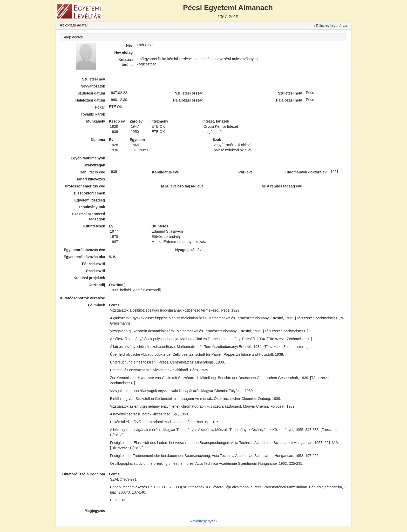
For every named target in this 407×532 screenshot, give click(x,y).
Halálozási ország (188, 100)
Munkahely (96, 121)
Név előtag (124, 52)
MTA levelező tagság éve (182, 186)
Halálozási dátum (90, 100)
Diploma (98, 140)
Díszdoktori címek (90, 193)
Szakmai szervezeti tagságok (89, 217)
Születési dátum (91, 93)
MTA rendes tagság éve (282, 186)
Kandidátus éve (165, 172)
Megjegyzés (95, 511)
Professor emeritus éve (85, 186)
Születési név (94, 79)
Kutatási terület (126, 62)
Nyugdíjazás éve (189, 250)
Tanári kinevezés (91, 179)
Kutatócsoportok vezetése (82, 298)
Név (130, 45)
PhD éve (245, 172)
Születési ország (189, 93)
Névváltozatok (93, 86)
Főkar (100, 107)
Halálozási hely (289, 100)
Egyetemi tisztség (90, 200)
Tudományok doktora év (306, 172)
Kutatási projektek (89, 278)
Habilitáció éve (92, 172)
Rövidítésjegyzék (203, 521)
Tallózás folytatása (330, 26)
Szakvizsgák (94, 165)
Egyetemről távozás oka (84, 257)
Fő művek (96, 305)
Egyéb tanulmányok (88, 158)
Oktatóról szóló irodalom (84, 474)
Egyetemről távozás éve (84, 250)
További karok (93, 114)
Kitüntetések (94, 226)
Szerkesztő (96, 271)
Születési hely (290, 93)
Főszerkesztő (94, 264)
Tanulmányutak (92, 207)
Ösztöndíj (97, 285)
